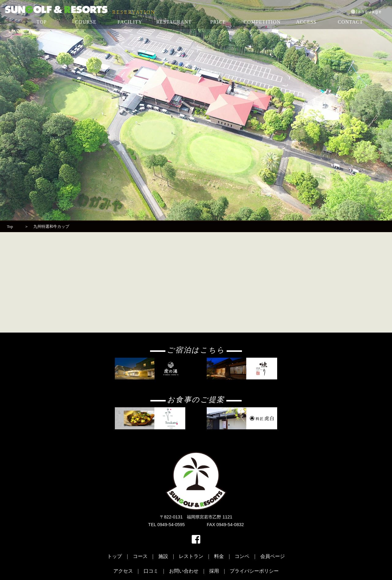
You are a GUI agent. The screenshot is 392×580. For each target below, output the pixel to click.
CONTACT (350, 22)
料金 (219, 556)
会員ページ (273, 556)
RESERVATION (134, 12)
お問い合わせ (184, 571)
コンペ (242, 556)
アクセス (123, 571)
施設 (163, 556)
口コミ (151, 571)
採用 (214, 571)
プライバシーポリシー (254, 571)
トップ (115, 556)
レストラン (191, 556)
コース (140, 556)
